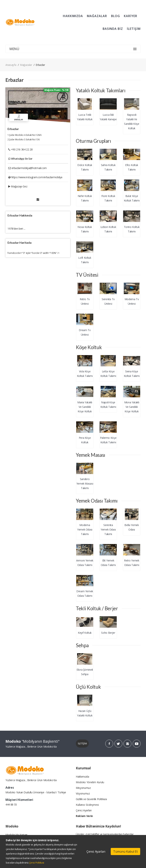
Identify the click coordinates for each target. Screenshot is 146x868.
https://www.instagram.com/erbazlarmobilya (37, 177)
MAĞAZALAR (97, 16)
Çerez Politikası (37, 863)
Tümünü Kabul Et (125, 851)
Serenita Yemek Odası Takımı (108, 529)
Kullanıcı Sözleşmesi (87, 805)
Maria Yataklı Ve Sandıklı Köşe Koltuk (85, 407)
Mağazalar (26, 65)
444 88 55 (11, 804)
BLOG (116, 16)
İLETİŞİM (134, 29)
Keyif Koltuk (85, 633)
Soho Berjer (108, 633)
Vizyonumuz (83, 793)
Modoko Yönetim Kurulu (90, 782)
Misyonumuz (83, 788)
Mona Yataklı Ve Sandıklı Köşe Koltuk (132, 407)
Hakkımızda (82, 777)
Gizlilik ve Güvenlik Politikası (91, 799)
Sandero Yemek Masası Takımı (85, 484)
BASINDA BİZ (113, 29)
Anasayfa (11, 65)
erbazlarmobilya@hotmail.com (29, 168)
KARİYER (131, 16)
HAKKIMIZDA (73, 16)
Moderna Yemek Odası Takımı (85, 529)
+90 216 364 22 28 (22, 149)
